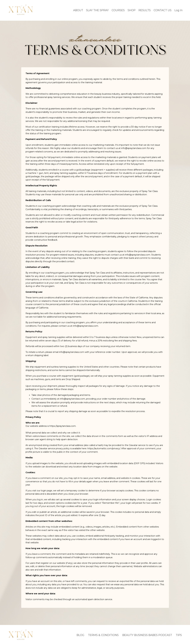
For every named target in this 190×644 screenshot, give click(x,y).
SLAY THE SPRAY (97, 10)
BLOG (80, 634)
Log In (178, 10)
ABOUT (78, 10)
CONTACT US (163, 10)
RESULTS (145, 10)
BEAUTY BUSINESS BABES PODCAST (147, 634)
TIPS (179, 634)
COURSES (118, 10)
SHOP (132, 10)
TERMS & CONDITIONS (103, 634)
